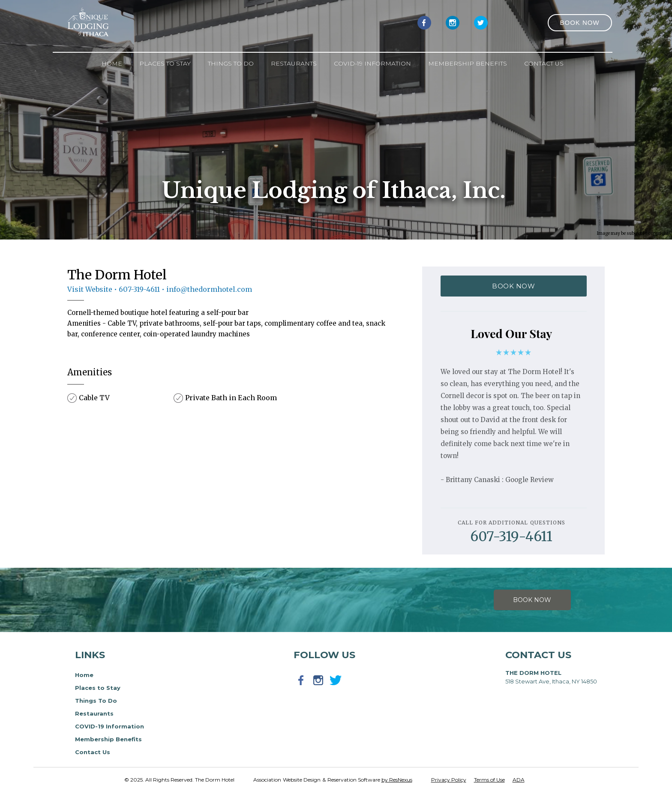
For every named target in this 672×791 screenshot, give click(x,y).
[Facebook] (424, 22)
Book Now (532, 600)
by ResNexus (397, 780)
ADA (519, 780)
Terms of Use (489, 780)
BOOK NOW (513, 286)
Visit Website (90, 289)
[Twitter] (481, 22)
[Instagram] (453, 22)
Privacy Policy (449, 780)
